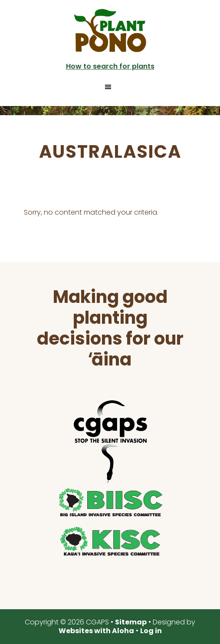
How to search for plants (110, 66)
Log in (151, 631)
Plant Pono (110, 30)
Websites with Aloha (96, 631)
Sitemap (131, 622)
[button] (110, 87)
